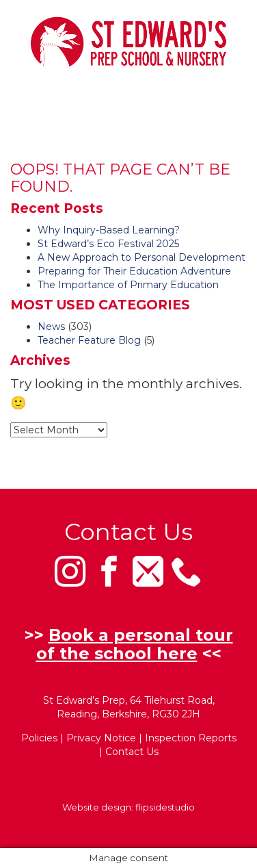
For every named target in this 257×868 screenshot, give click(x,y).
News (51, 327)
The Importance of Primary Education (128, 285)
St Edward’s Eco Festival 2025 (108, 244)
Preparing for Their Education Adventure (134, 271)
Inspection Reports (191, 738)
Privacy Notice (101, 738)
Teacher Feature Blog (89, 340)
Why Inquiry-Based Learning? (109, 230)
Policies (39, 738)
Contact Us (132, 752)
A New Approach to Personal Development (141, 257)
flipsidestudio (165, 807)
